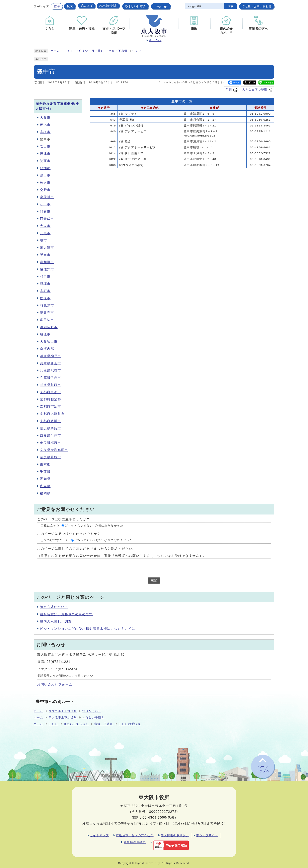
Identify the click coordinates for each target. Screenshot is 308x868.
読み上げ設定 (108, 6)
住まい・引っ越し (92, 51)
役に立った (52, 526)
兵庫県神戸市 (51, 356)
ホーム (55, 51)
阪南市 (45, 255)
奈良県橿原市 (51, 443)
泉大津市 (47, 248)
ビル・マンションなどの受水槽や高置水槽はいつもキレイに (88, 629)
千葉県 (45, 472)
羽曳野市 (47, 305)
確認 (154, 580)
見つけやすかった (56, 540)
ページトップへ (263, 769)
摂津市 (45, 154)
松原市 (45, 298)
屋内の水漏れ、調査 (56, 621)
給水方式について (54, 607)
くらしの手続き (93, 718)
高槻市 (45, 132)
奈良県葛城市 (51, 457)
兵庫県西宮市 (51, 363)
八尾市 (45, 233)
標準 (57, 6)
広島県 (45, 486)
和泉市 (45, 277)
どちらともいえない (79, 526)
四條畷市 (47, 219)
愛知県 (45, 479)
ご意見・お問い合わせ (257, 6)
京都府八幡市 (51, 421)
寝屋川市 (47, 197)
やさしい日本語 (135, 6)
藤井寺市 (47, 313)
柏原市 (45, 334)
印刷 (229, 90)
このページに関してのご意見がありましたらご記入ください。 (87, 549)
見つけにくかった (120, 540)
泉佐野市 (47, 269)
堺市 (43, 240)
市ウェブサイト (207, 835)
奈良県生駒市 (51, 436)
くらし (69, 51)
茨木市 (45, 125)
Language (161, 6)
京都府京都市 (51, 392)
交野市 (45, 190)
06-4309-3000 (154, 818)
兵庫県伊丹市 (51, 378)
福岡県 (45, 493)
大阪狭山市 (49, 342)
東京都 (45, 464)
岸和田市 (47, 262)
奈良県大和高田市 (54, 450)
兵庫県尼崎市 (51, 370)
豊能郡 (45, 168)
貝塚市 (45, 284)
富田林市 (47, 320)
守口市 (45, 204)
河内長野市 (49, 327)
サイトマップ (99, 835)
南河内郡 (47, 349)
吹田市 (45, 146)
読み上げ (87, 6)
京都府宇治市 (51, 407)
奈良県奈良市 (51, 428)
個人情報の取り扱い (175, 835)
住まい (137, 51)
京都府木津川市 (52, 414)
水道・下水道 (118, 51)
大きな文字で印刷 (255, 90)
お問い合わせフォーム (55, 684)
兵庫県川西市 (51, 385)
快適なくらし (92, 711)
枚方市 (45, 183)
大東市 (45, 226)
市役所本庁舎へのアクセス (135, 835)
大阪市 (45, 118)
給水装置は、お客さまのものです (66, 614)
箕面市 (45, 161)
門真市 (45, 211)
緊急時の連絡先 (135, 842)
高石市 (45, 291)
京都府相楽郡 (51, 399)
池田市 (45, 175)
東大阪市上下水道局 (63, 711)
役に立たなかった (111, 526)
